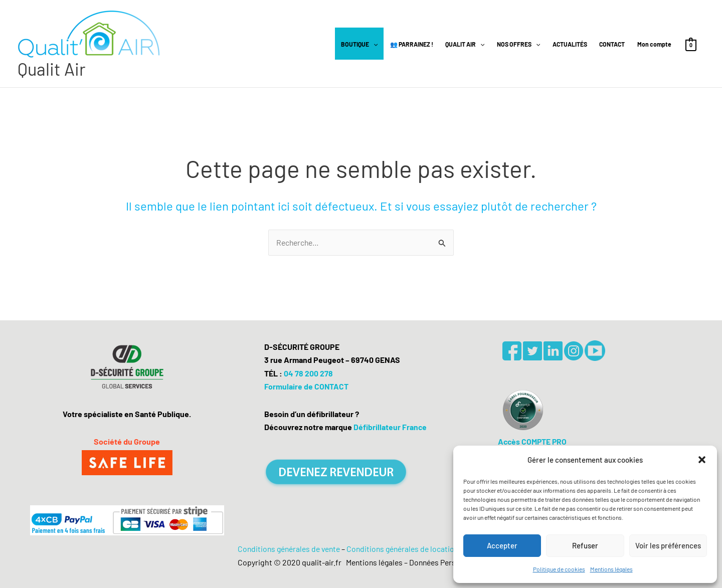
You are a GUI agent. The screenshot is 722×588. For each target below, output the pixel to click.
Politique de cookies (559, 569)
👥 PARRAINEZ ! (412, 45)
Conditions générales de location (406, 549)
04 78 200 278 (308, 373)
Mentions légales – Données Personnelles (414, 562)
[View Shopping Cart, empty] (691, 45)
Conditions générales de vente (287, 549)
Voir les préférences (668, 545)
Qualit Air (52, 69)
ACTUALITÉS (570, 45)
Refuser (585, 545)
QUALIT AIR (465, 45)
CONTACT (612, 45)
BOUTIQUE (359, 45)
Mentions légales (611, 569)
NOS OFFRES (518, 45)
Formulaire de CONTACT (307, 386)
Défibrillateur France (390, 427)
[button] (702, 460)
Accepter (502, 545)
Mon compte (654, 45)
